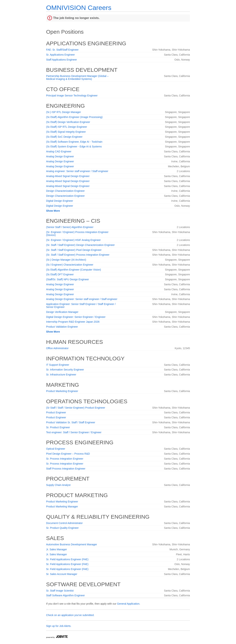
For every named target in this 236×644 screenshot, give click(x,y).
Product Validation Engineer (62, 327)
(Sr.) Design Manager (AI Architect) (66, 260)
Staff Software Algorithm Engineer (65, 595)
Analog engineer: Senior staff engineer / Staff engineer (77, 171)
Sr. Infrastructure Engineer (61, 375)
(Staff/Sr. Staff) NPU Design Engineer (67, 279)
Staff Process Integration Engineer (66, 469)
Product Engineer (56, 412)
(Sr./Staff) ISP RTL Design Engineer (67, 127)
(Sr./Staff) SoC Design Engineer (64, 137)
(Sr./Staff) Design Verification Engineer (68, 122)
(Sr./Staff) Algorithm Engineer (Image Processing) (74, 117)
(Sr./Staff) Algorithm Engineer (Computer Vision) (74, 270)
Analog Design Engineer (60, 156)
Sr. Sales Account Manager (62, 574)
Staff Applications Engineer (61, 60)
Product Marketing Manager (62, 507)
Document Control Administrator (64, 523)
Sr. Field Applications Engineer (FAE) (67, 559)
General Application (128, 604)
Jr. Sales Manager (57, 549)
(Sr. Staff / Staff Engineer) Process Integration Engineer (78, 255)
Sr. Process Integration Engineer (65, 459)
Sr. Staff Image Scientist (60, 591)
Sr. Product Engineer (58, 427)
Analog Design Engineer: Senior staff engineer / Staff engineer (82, 299)
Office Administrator (57, 348)
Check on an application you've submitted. (70, 615)
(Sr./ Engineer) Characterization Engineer (70, 265)
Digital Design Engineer (60, 201)
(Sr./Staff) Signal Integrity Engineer (66, 132)
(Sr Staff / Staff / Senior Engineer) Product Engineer (76, 408)
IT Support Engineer (58, 365)
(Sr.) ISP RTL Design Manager (64, 112)
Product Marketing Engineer (62, 391)
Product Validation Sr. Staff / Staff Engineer (71, 422)
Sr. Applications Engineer (60, 55)
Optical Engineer (56, 449)
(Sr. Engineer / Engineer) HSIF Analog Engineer (73, 240)
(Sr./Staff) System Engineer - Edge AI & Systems (74, 147)
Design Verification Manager (62, 312)
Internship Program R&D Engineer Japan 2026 (73, 322)
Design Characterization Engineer (65, 191)
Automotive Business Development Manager (72, 544)
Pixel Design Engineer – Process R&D (68, 454)
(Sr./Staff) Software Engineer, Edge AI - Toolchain (74, 142)
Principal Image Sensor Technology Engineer (72, 96)
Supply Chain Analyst (58, 485)
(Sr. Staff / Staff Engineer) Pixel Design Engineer (74, 250)
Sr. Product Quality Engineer (62, 528)
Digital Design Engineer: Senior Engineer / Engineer (76, 317)
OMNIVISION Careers (79, 8)
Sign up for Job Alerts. (59, 626)
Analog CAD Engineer (59, 151)
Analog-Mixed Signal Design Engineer (68, 176)
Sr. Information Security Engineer (65, 370)
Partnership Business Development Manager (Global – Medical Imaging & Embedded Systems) (77, 77)
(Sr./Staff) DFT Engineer (60, 274)
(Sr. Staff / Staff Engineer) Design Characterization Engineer (80, 245)
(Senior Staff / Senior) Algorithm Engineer (70, 227)
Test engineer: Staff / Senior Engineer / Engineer (74, 432)
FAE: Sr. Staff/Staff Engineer (62, 50)
